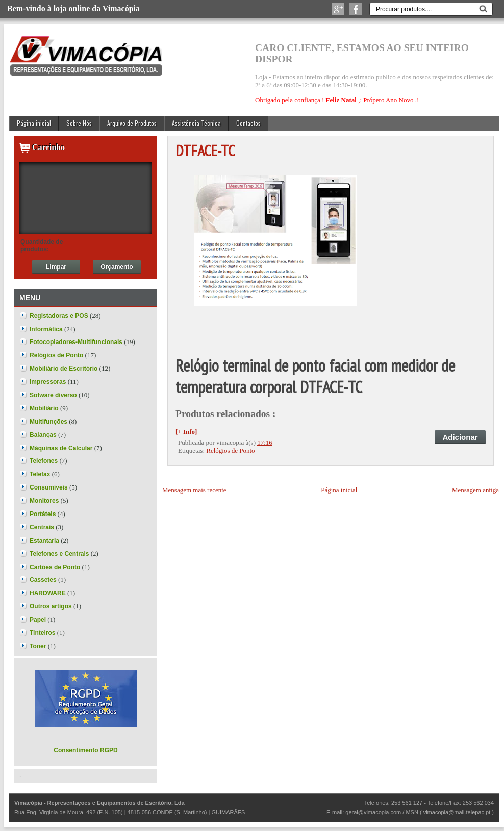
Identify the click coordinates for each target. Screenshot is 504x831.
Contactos (248, 123)
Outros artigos (51, 606)
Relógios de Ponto (230, 450)
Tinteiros (42, 633)
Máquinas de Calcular (61, 448)
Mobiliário (44, 408)
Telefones (44, 461)
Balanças (43, 435)
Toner (38, 646)
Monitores (44, 501)
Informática (46, 329)
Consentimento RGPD (85, 750)
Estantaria (44, 541)
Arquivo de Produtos (132, 123)
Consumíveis (49, 487)
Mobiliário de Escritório (64, 369)
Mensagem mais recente (194, 490)
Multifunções (48, 422)
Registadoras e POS (59, 316)
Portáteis (43, 514)
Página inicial (34, 123)
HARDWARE (48, 593)
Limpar (56, 267)
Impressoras (48, 382)
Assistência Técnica (196, 123)
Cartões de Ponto (55, 567)
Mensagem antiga (475, 490)
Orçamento (117, 267)
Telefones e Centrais (59, 554)
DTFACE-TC (205, 150)
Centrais (42, 527)
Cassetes (43, 580)
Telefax (40, 474)
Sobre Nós (79, 123)
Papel (38, 620)
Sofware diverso (53, 395)
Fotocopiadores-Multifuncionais (76, 342)
